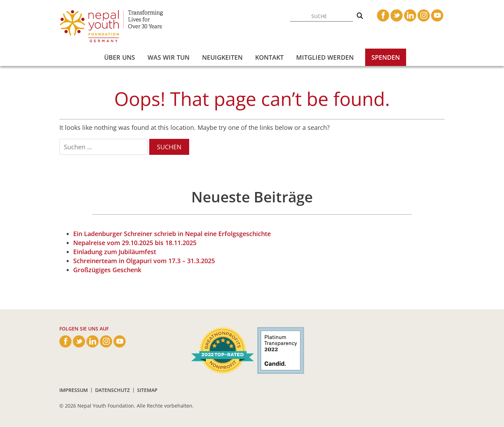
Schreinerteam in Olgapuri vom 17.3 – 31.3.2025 (144, 261)
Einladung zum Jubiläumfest (115, 252)
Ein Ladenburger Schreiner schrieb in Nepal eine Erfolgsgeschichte (172, 234)
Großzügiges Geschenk (107, 270)
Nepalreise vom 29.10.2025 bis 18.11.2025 (135, 243)
